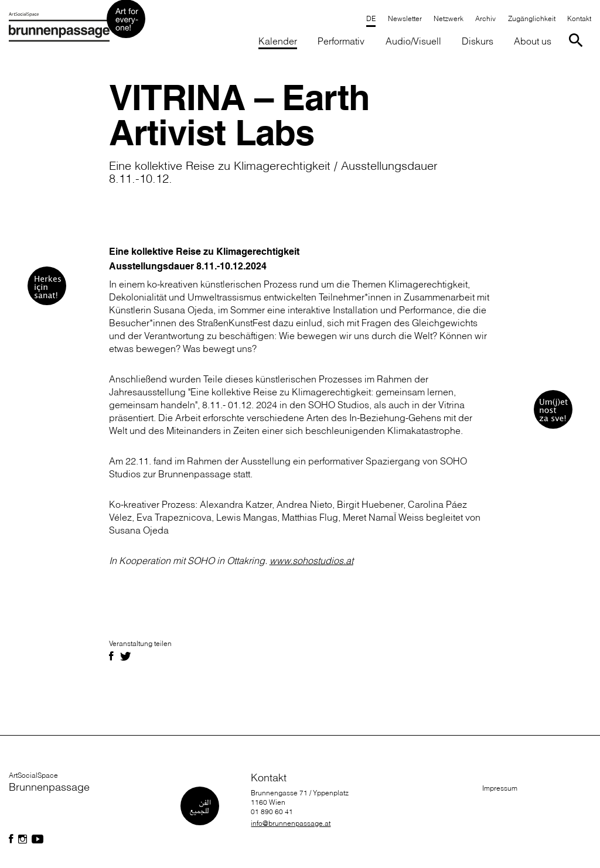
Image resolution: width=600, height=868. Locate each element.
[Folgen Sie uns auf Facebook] (11, 839)
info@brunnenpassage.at (291, 823)
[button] (341, 42)
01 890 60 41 (272, 811)
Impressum (500, 788)
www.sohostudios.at (311, 561)
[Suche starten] (578, 40)
